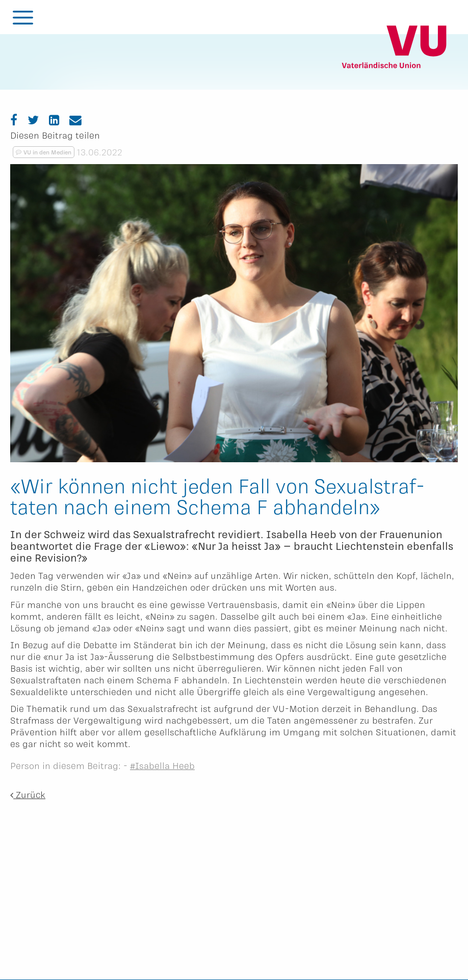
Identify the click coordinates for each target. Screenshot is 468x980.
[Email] (75, 120)
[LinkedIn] (54, 120)
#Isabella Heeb (162, 765)
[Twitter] (33, 120)
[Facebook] (14, 120)
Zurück (28, 794)
